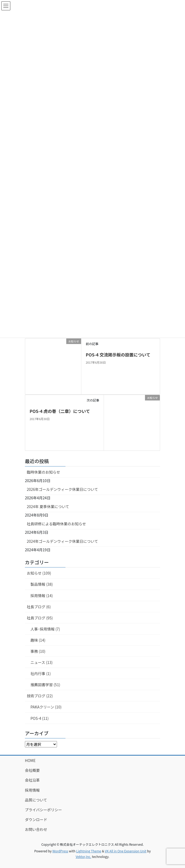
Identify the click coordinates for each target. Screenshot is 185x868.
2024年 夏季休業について (48, 506)
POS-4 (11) (40, 718)
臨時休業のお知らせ (43, 472)
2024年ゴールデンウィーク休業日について (62, 541)
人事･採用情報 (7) (45, 629)
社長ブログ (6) (39, 607)
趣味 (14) (38, 640)
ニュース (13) (41, 662)
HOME (30, 760)
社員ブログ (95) (40, 618)
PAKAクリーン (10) (46, 707)
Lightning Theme (89, 851)
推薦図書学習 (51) (45, 685)
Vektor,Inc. (83, 856)
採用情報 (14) (42, 596)
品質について (36, 800)
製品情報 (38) (42, 584)
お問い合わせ (36, 829)
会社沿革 (32, 780)
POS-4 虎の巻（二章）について (60, 411)
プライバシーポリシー (43, 810)
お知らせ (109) (39, 573)
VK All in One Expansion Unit (126, 851)
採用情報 (32, 790)
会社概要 (32, 770)
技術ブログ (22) (40, 696)
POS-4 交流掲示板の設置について (118, 355)
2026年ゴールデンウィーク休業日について (62, 489)
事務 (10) (38, 651)
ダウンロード (36, 819)
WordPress (60, 851)
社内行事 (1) (41, 673)
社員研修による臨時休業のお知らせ (56, 524)
